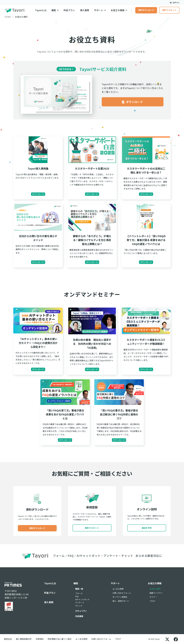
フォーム (79, 593)
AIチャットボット (82, 599)
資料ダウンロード (146, 10)
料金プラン (69, 10)
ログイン (175, 2)
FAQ (77, 596)
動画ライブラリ (156, 593)
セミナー (153, 597)
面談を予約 (147, 528)
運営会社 (8, 639)
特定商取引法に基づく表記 (59, 639)
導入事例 (85, 10)
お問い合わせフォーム (122, 593)
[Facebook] (176, 639)
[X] (167, 639)
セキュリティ (81, 611)
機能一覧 (79, 589)
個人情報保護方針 (24, 639)
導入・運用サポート (121, 601)
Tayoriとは (41, 10)
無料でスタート (169, 10)
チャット (79, 606)
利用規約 (40, 639)
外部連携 (79, 616)
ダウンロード (133, 102)
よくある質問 (118, 589)
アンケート (80, 603)
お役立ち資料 (155, 589)
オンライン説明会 (120, 597)
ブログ (152, 601)
